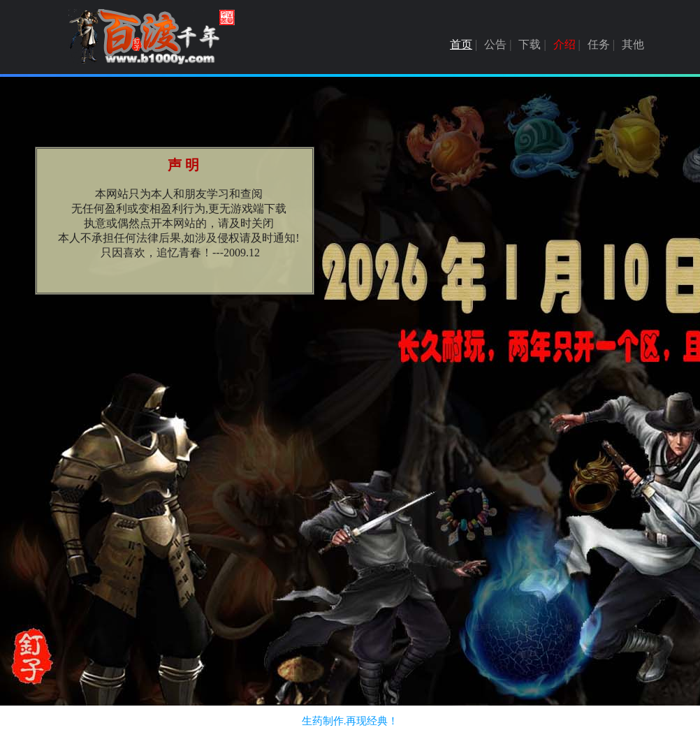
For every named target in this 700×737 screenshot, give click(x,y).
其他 (633, 44)
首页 (461, 44)
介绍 (564, 44)
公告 (495, 44)
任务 (599, 44)
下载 (530, 44)
